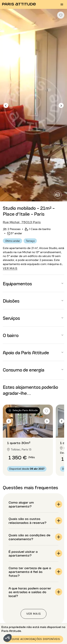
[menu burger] (62, 4)
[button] (8, 638)
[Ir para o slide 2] (28, 431)
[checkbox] (61, 15)
